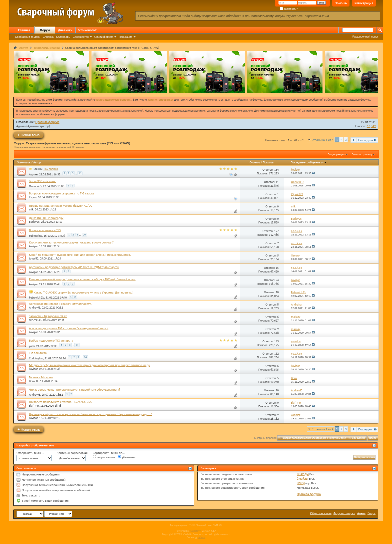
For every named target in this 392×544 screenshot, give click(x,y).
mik (31, 209)
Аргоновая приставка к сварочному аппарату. (60, 304)
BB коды (303, 474)
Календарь (63, 37)
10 (277, 292)
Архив (361, 513)
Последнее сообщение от (309, 162)
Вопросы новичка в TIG (45, 230)
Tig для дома (38, 353)
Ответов (255, 162)
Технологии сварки (47, 48)
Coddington (36, 358)
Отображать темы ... (30, 453)
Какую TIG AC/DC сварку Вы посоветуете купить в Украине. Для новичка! (84, 292)
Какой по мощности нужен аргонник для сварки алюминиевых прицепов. (80, 255)
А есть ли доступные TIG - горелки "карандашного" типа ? (69, 328)
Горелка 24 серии (41, 377)
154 (276, 170)
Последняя (368, 140)
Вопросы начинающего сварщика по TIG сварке (62, 193)
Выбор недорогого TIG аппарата (51, 340)
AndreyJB (35, 308)
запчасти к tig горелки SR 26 (48, 316)
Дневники (65, 30)
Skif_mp (34, 406)
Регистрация (364, 3)
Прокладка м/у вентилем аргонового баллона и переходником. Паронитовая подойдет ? (90, 414)
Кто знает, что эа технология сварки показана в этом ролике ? (71, 242)
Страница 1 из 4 (323, 140)
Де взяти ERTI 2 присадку (46, 218)
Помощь (341, 3)
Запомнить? (289, 9)
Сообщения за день (28, 37)
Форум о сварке (344, 513)
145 (276, 341)
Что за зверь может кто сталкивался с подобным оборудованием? (75, 389)
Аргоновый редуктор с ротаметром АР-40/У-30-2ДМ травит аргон (74, 267)
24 (277, 280)
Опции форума (104, 37)
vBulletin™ (195, 531)
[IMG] (301, 483)
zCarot (202, 537)
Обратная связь (321, 513)
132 (276, 354)
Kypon (33, 197)
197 (276, 231)
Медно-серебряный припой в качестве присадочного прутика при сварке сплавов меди (90, 365)
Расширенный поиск (365, 37)
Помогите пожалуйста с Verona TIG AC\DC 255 (60, 402)
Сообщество (81, 37)
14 (85, 357)
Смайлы (302, 479)
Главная (24, 30)
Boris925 (34, 222)
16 (80, 173)
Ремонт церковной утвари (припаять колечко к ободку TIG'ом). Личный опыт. (82, 279)
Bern (32, 381)
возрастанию (104, 457)
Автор (37, 162)
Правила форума (47, 122)
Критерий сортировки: (72, 453)
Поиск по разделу (362, 154)
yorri (32, 346)
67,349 (371, 126)
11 (277, 182)
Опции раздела (337, 154)
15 (277, 268)
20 (84, 235)
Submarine (36, 236)
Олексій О (35, 186)
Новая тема (29, 135)
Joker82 (34, 258)
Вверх (373, 438)
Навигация (125, 37)
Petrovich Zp (36, 298)
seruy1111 (35, 320)
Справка (48, 37)
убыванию (127, 457)
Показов (268, 162)
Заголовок (24, 162)
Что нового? (87, 30)
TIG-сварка (51, 169)
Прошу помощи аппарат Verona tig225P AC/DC (61, 206)
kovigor (33, 246)
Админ (21, 126)
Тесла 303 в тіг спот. (42, 181)
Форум (45, 30)
